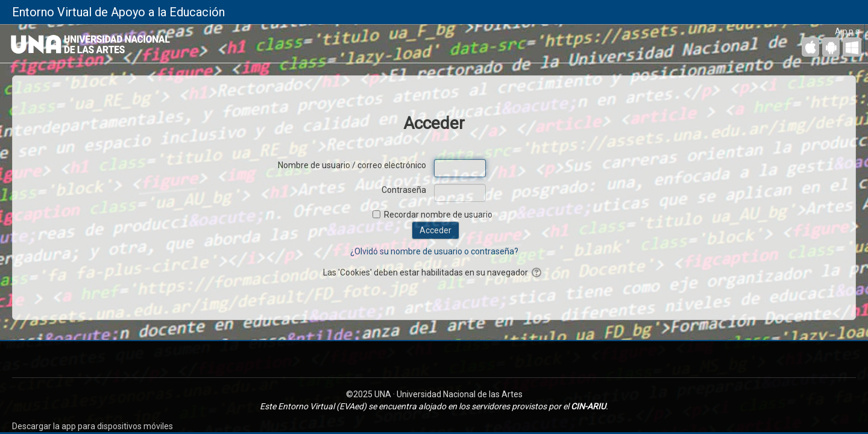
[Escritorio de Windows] (852, 47)
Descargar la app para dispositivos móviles (93, 426)
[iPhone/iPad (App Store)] (810, 47)
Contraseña (404, 190)
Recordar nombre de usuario (438, 215)
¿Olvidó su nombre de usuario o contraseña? (434, 251)
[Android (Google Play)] (831, 47)
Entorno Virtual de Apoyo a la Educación (118, 12)
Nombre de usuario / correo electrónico (352, 165)
